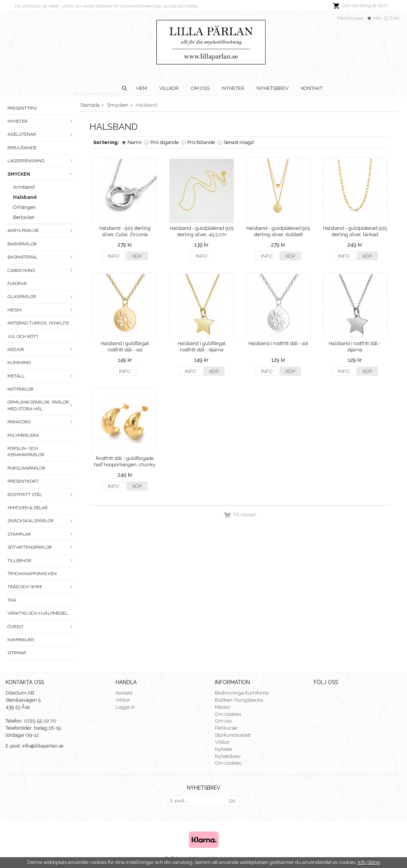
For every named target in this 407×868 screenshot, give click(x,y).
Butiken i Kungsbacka (239, 700)
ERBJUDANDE (22, 148)
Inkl (377, 18)
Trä (12, 600)
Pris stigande (165, 142)
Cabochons (41, 270)
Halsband (25, 197)
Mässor (223, 707)
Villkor (169, 88)
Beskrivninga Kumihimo (242, 693)
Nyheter (233, 88)
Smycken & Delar (28, 508)
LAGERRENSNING (41, 161)
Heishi (41, 310)
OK (232, 801)
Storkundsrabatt (233, 735)
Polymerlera (23, 435)
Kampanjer (21, 640)
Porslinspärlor (26, 468)
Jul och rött (23, 336)
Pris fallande (201, 142)
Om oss (200, 88)
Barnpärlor (22, 244)
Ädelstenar (41, 134)
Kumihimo (19, 363)
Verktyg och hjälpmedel (38, 613)
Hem (142, 88)
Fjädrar (17, 283)
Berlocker (24, 217)
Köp (137, 256)
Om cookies (228, 714)
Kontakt (312, 88)
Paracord (41, 422)
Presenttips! (22, 108)
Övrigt (41, 627)
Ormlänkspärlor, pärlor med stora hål (41, 405)
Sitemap (17, 653)
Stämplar (41, 534)
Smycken (41, 174)
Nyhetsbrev (273, 88)
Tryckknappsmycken (32, 574)
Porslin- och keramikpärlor (26, 452)
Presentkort (23, 481)
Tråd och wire (41, 587)
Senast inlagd (239, 142)
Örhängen (24, 207)
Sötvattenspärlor (41, 547)
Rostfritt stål (41, 495)
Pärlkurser (226, 728)
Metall (41, 376)
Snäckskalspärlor (41, 521)
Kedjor (41, 350)
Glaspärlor (41, 297)
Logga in (125, 707)
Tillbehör (41, 561)
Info (114, 256)
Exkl (395, 18)
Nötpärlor (21, 389)
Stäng (374, 862)
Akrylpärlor (41, 231)
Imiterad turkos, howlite (38, 323)
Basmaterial (41, 257)
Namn (135, 142)
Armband (24, 187)
